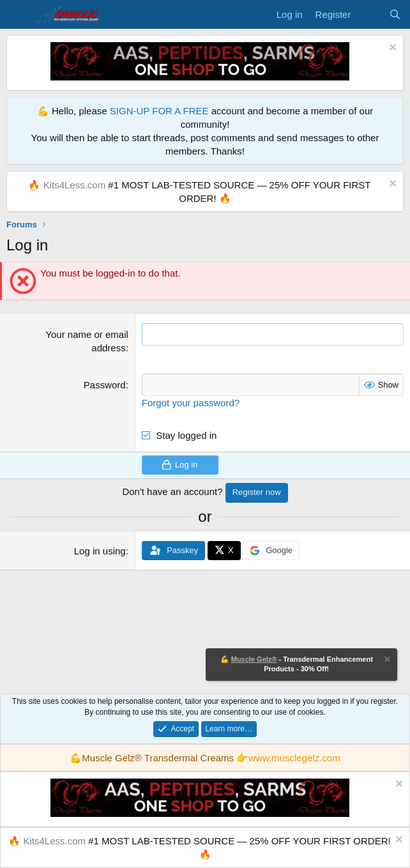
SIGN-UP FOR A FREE (159, 111)
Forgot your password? (191, 403)
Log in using (100, 550)
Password (105, 385)
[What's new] (369, 14)
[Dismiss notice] (391, 49)
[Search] (395, 14)
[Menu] (18, 15)
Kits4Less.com (75, 185)
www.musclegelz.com (294, 758)
